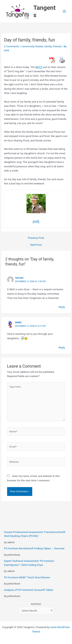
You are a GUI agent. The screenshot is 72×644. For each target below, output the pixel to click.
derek (18, 323)
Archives (36, 604)
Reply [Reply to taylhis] (62, 307)
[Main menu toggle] (64, 11)
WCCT (39, 67)
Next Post (36, 245)
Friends (57, 46)
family (48, 46)
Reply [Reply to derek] (62, 347)
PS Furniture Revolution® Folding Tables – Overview (34, 548)
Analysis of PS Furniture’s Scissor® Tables (29, 590)
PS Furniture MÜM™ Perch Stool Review (27, 577)
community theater (32, 46)
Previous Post (36, 238)
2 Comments (12, 46)
